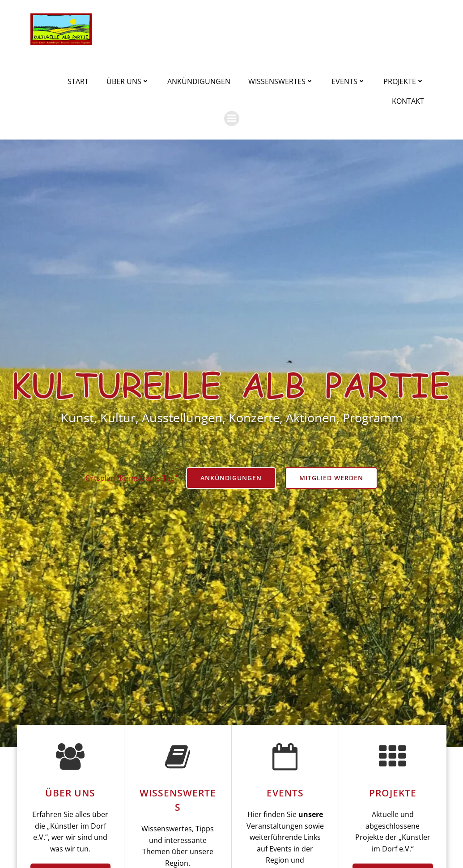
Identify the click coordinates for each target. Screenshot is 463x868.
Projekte (404, 81)
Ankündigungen (199, 81)
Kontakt (408, 101)
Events (348, 81)
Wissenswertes (281, 81)
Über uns (128, 81)
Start (78, 81)
